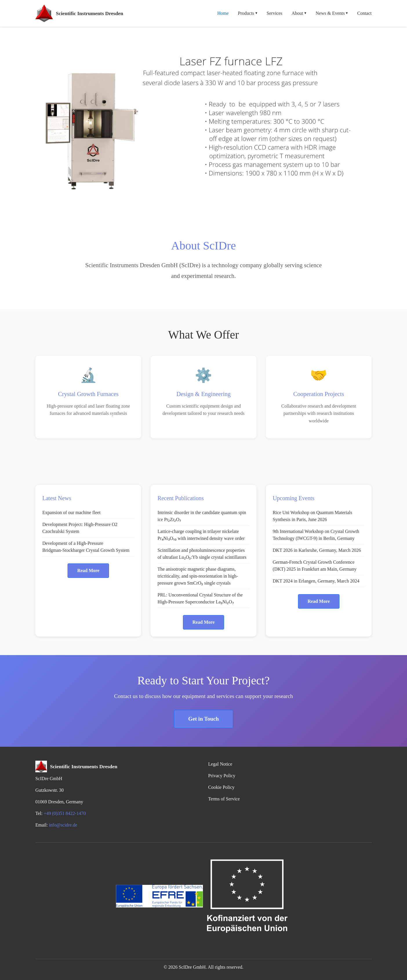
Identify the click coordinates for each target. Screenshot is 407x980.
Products (248, 13)
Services (275, 13)
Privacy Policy (222, 776)
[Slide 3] (193, 208)
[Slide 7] (235, 208)
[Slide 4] (203, 208)
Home (223, 13)
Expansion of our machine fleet (71, 512)
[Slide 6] (224, 208)
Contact (364, 13)
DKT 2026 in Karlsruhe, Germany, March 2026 (317, 550)
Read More (88, 571)
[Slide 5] (214, 208)
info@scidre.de (63, 825)
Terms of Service (224, 799)
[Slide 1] (172, 208)
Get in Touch (203, 719)
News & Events (332, 13)
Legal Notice (220, 764)
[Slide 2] (183, 208)
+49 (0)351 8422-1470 (65, 813)
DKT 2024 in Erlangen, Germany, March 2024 (316, 581)
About (299, 13)
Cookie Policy (221, 787)
